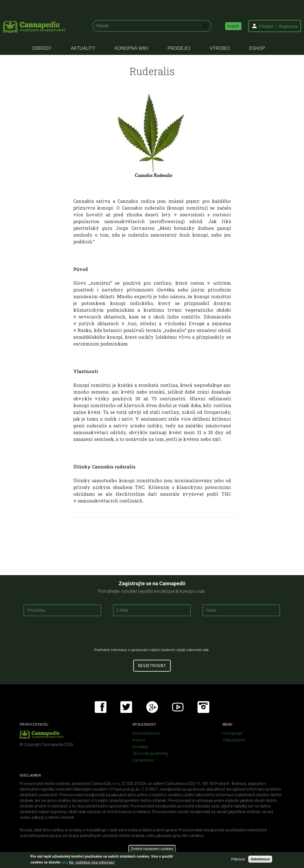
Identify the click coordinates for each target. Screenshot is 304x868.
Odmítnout (260, 859)
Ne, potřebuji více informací (92, 862)
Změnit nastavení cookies (152, 849)
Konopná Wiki (131, 48)
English (233, 26)
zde (64, 862)
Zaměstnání (143, 760)
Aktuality (83, 48)
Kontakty (140, 747)
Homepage (232, 733)
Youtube (178, 707)
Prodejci (179, 48)
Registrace (289, 26)
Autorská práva (146, 733)
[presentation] (152, 634)
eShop (257, 48)
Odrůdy (42, 48)
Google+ (152, 707)
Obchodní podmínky (150, 753)
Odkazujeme (234, 740)
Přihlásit (266, 26)
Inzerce (139, 740)
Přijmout (238, 859)
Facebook (101, 707)
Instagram (203, 707)
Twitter (126, 707)
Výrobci (220, 48)
